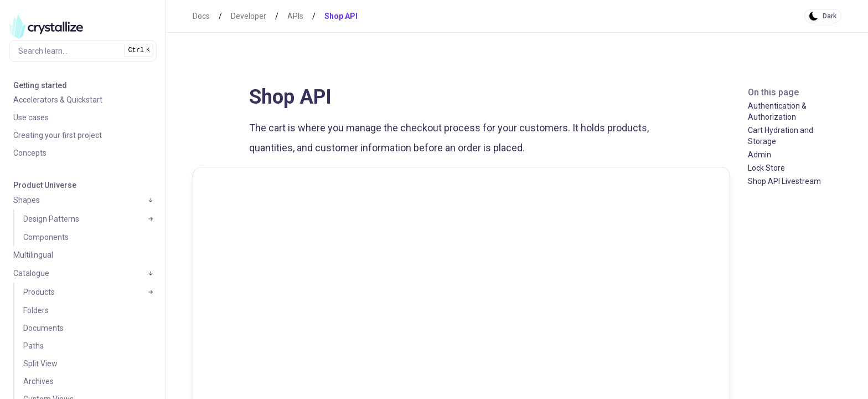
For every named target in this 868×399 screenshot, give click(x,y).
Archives (38, 381)
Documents (43, 328)
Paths (33, 346)
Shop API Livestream (784, 181)
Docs (201, 16)
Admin (759, 155)
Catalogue (31, 273)
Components (46, 237)
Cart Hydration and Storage (781, 136)
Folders (36, 310)
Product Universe (45, 185)
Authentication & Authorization (777, 111)
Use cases (31, 117)
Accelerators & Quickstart (58, 100)
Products (39, 292)
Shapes (27, 200)
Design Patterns (51, 219)
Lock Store (766, 168)
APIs (295, 16)
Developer (249, 16)
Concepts (30, 153)
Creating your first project (58, 135)
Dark (830, 16)
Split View (40, 364)
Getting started (40, 85)
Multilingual (33, 255)
